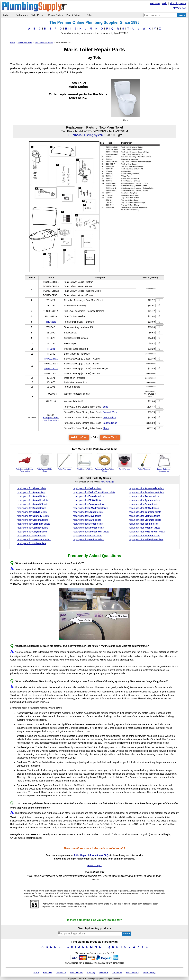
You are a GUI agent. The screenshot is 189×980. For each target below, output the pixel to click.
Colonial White (110, 412)
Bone (105, 407)
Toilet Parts (38, 15)
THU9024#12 (51, 369)
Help (165, 3)
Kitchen (8, 15)
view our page (107, 482)
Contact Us (61, 972)
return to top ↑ (94, 865)
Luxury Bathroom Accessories (164, 463)
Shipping (91, 972)
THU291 (51, 349)
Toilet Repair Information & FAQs (92, 855)
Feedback (103, 972)
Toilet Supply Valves (85, 462)
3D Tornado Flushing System (85, 135)
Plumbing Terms (178, 3)
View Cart (110, 437)
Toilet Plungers (144, 462)
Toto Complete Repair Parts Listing (25, 463)
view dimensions (51, 420)
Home (36, 972)
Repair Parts (56, 15)
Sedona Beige (110, 423)
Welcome (155, 3)
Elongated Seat (51, 418)
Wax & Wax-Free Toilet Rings (104, 463)
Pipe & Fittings (75, 15)
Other (91, 15)
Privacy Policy (132, 972)
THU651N (51, 322)
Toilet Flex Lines (65, 462)
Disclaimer (117, 972)
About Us (47, 972)
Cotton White (109, 418)
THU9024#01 (51, 359)
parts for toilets (31, 488)
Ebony (106, 428)
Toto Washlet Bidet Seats (45, 463)
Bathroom (22, 15)
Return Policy (149, 972)
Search (182, 15)
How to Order (76, 972)
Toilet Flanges (124, 462)
